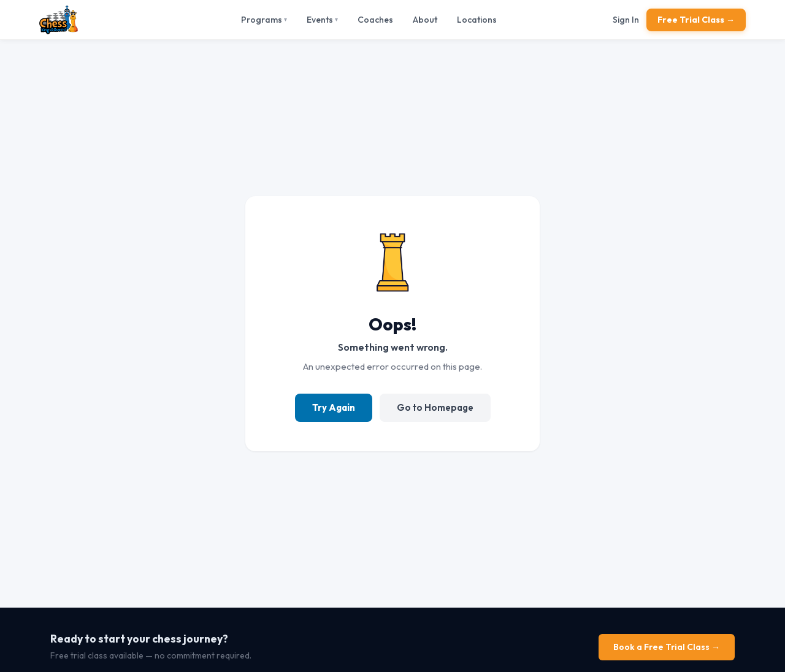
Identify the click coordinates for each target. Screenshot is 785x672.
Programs (264, 20)
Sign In (626, 20)
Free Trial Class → (696, 20)
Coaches (375, 20)
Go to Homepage (435, 407)
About (425, 20)
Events (322, 20)
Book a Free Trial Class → (667, 647)
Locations (477, 20)
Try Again (334, 407)
